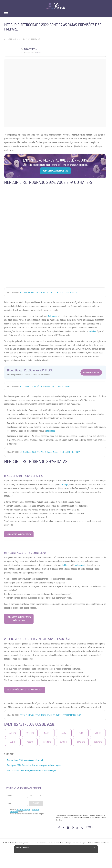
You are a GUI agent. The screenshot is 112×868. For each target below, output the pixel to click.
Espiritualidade (32, 39)
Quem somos (41, 843)
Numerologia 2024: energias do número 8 (25, 760)
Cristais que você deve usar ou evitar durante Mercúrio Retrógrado (50, 715)
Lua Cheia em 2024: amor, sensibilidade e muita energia (31, 771)
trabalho (92, 331)
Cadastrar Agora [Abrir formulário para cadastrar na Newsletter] (91, 372)
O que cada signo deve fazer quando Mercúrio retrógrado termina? (50, 452)
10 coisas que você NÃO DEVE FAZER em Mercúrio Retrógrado (46, 386)
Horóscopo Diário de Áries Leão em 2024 (19, 619)
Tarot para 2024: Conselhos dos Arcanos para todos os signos (34, 765)
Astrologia (14, 39)
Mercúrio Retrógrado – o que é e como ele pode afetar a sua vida (49, 292)
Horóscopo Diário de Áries (19, 534)
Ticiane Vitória (30, 49)
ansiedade (51, 431)
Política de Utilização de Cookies (99, 843)
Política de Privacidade (56, 843)
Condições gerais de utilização (76, 843)
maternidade (80, 565)
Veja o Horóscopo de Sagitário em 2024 (25, 690)
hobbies (66, 565)
